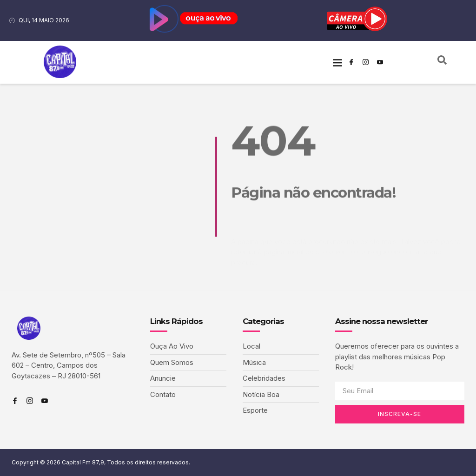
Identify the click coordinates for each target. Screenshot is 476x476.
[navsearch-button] (442, 62)
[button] (337, 62)
